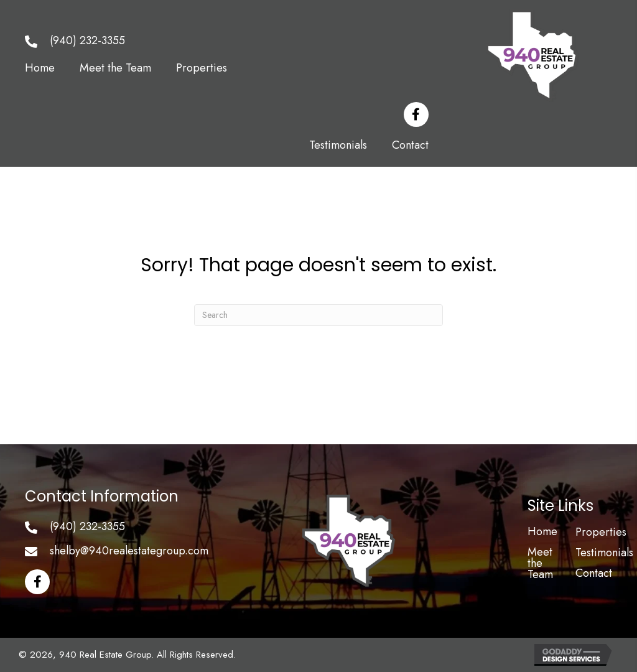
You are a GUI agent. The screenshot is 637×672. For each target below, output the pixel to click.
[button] (416, 114)
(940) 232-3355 (87, 40)
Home (542, 531)
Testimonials (604, 553)
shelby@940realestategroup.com (129, 551)
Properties (601, 532)
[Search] (318, 315)
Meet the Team (540, 563)
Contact (594, 573)
